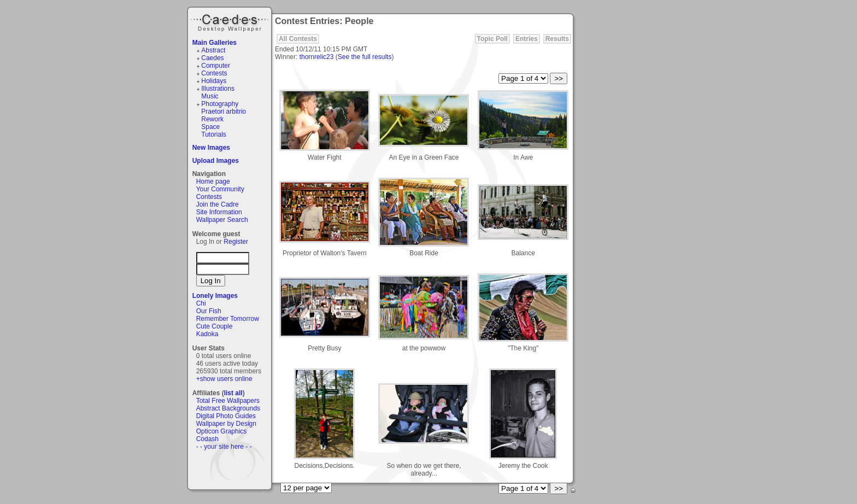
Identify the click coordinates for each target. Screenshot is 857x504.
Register (236, 242)
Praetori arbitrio (224, 112)
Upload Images (216, 161)
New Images (211, 148)
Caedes (231, 21)
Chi (201, 303)
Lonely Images (215, 296)
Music (210, 96)
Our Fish (209, 311)
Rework (212, 119)
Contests (214, 73)
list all (233, 393)
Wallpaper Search (222, 220)
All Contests (298, 39)
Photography (220, 104)
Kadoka (207, 334)
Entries (527, 39)
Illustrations (218, 89)
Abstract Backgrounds (228, 408)
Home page (213, 181)
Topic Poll (492, 39)
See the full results (365, 57)
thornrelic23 (317, 57)
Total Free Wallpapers (228, 401)
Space (210, 127)
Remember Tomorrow (228, 319)
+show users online (224, 379)
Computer (216, 66)
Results (557, 39)
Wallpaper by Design (226, 424)
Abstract (213, 50)
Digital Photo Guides (226, 416)
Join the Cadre (218, 204)
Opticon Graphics (222, 431)
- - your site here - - (224, 447)
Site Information (219, 212)
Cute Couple (215, 326)
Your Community (220, 189)
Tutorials (214, 134)
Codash (207, 439)
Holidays (214, 81)
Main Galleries (215, 43)
